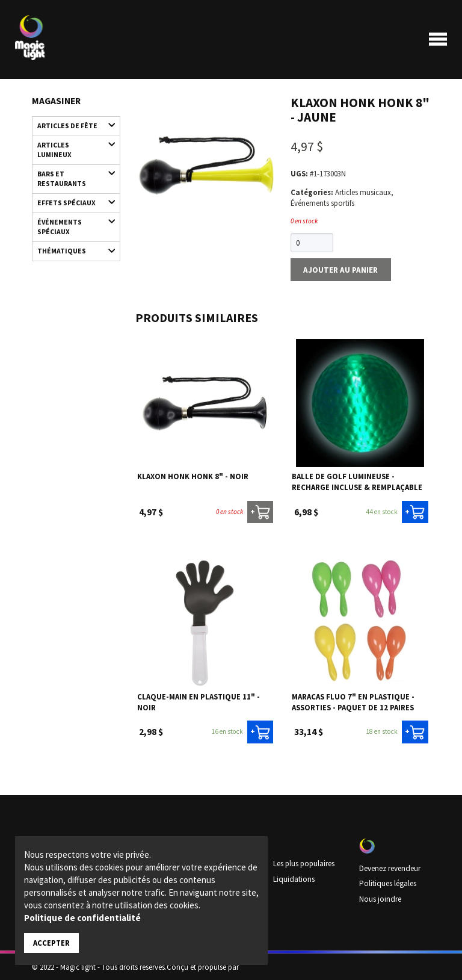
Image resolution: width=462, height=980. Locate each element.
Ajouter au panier (339, 269)
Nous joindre (380, 898)
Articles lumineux (71, 147)
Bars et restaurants (71, 175)
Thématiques (71, 247)
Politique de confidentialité (82, 918)
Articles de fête (71, 125)
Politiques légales (387, 882)
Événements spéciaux (71, 222)
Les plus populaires (304, 863)
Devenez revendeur (390, 867)
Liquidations (293, 878)
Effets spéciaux (71, 200)
